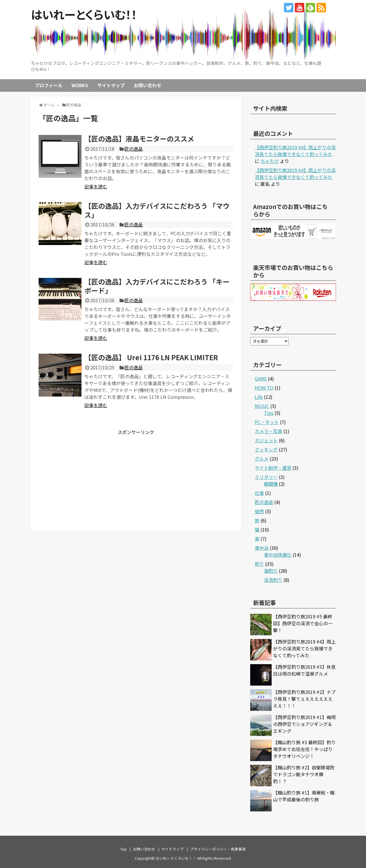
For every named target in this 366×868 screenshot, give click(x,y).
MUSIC (262, 406)
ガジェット (266, 440)
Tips (269, 413)
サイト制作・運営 (273, 468)
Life (259, 397)
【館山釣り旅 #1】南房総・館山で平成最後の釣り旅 (304, 796)
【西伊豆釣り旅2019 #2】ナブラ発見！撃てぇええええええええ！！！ (304, 699)
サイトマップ (111, 85)
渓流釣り (273, 580)
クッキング (266, 449)
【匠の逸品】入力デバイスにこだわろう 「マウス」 (157, 210)
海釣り (271, 571)
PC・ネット (267, 422)
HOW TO (264, 388)
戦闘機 (271, 484)
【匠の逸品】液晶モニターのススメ (139, 139)
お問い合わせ (148, 85)
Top (124, 849)
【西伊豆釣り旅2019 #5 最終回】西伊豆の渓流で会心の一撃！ (303, 623)
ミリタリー (266, 477)
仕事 (259, 493)
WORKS (80, 85)
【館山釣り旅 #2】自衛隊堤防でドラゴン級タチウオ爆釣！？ (304, 774)
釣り (259, 564)
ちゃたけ (270, 161)
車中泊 (262, 548)
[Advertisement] (87, 475)
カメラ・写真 (268, 431)
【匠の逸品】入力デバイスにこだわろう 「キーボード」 (157, 286)
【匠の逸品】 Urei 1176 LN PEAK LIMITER (151, 357)
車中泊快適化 (278, 555)
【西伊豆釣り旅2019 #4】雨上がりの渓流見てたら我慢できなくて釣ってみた (295, 151)
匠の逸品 (134, 149)
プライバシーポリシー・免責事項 (218, 849)
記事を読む (96, 186)
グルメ (262, 459)
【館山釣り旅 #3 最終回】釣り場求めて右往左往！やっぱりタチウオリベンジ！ (304, 749)
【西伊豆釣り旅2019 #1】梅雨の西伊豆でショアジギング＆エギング (304, 724)
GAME (261, 379)
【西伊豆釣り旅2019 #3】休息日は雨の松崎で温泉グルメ (304, 670)
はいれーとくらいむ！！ (84, 14)
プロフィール (49, 85)
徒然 (259, 511)
